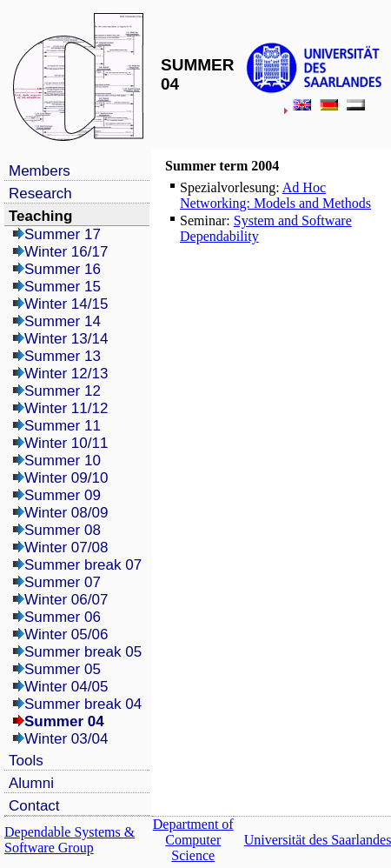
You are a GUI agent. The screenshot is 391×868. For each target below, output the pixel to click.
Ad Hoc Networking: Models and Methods (275, 195)
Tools (26, 761)
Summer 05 (63, 669)
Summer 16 (63, 269)
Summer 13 (63, 356)
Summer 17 (63, 234)
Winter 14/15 (66, 304)
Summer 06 (63, 617)
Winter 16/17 (66, 252)
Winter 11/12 (66, 408)
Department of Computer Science (193, 840)
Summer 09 (63, 495)
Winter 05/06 (66, 634)
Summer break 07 (83, 565)
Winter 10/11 (66, 443)
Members (40, 171)
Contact (34, 806)
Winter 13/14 (66, 339)
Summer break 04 (83, 704)
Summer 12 (63, 391)
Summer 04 (64, 721)
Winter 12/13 (66, 374)
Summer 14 (63, 321)
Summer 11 (63, 426)
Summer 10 (63, 461)
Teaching (40, 216)
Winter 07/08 (66, 548)
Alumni (31, 783)
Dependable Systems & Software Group (70, 840)
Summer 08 (63, 530)
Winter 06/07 (66, 600)
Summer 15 (63, 287)
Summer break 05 (83, 652)
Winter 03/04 (66, 739)
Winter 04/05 (66, 687)
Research (40, 194)
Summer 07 (63, 582)
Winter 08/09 (66, 513)
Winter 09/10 (66, 478)
